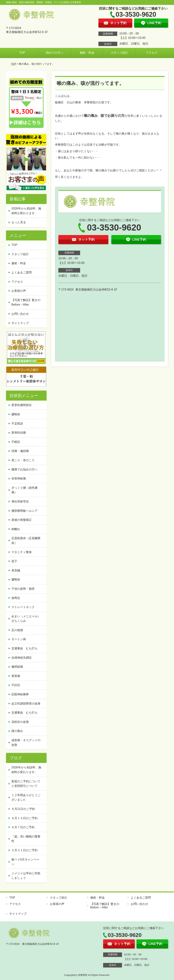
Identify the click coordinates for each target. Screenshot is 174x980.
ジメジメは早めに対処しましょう (26, 876)
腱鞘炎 (16, 414)
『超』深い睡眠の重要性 (26, 839)
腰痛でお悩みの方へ (24, 469)
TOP (22, 53)
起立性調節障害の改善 (26, 704)
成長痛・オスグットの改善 (26, 743)
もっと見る (19, 222)
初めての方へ (55, 53)
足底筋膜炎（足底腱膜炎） (26, 541)
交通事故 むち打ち (24, 648)
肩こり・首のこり (23, 460)
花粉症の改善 (20, 722)
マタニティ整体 (22, 552)
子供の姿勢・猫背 (23, 589)
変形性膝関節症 (22, 405)
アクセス (152, 53)
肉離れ (16, 529)
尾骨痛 (16, 676)
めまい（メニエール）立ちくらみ (26, 619)
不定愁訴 (17, 424)
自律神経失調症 (22, 658)
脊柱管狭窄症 (20, 502)
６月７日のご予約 (23, 827)
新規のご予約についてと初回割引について (26, 784)
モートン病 (19, 639)
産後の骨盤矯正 (22, 520)
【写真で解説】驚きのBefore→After (26, 302)
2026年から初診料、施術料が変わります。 (26, 211)
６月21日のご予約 (23, 809)
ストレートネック (23, 607)
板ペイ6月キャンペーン (25, 862)
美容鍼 (16, 570)
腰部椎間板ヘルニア (24, 511)
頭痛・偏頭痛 (20, 451)
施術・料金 (87, 53)
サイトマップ (20, 323)
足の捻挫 (17, 630)
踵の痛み (17, 731)
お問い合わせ (20, 314)
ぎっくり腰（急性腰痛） (24, 490)
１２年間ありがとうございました (26, 797)
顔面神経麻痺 (20, 694)
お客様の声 (19, 291)
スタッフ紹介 (119, 53)
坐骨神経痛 (19, 478)
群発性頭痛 (19, 433)
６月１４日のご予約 (24, 818)
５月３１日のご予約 (24, 850)
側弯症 (16, 598)
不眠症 (16, 442)
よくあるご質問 (22, 272)
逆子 (14, 561)
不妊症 (16, 685)
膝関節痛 (17, 667)
